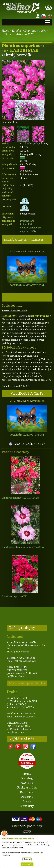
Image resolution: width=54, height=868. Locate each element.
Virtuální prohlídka (27, 683)
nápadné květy (28, 231)
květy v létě (26, 224)
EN (50, 16)
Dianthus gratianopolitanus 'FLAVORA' (23, 547)
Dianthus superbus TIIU (15, 596)
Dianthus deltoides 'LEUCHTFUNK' (21, 498)
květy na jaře (27, 221)
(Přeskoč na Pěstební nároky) (15, 311)
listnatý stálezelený (31, 228)
